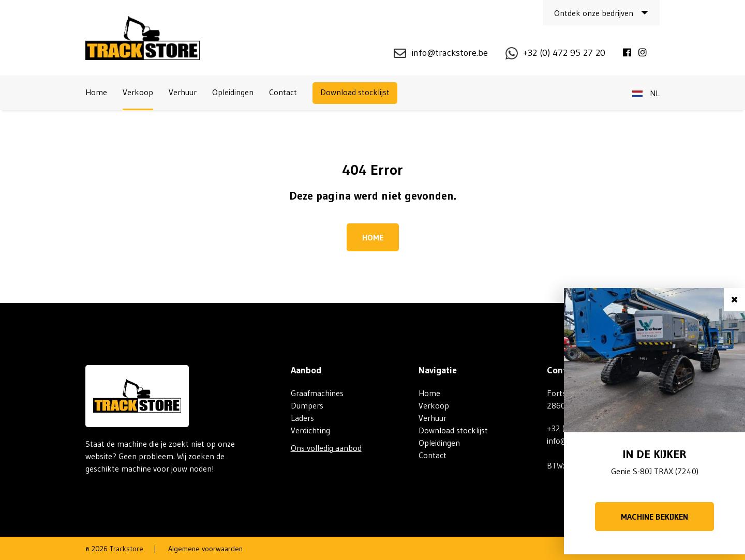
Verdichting (310, 430)
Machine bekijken (654, 517)
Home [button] (373, 237)
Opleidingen (233, 92)
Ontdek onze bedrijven (594, 13)
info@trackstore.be (450, 53)
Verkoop (138, 92)
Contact (283, 92)
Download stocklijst (355, 92)
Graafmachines (317, 393)
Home (96, 92)
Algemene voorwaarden (205, 549)
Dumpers (307, 405)
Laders (302, 418)
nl (646, 93)
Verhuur (183, 92)
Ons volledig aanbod (326, 448)
